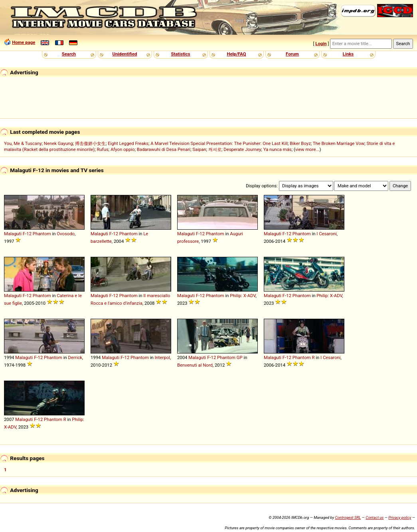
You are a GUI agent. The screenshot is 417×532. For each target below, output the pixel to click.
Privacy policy (400, 517)
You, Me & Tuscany (23, 143)
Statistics (180, 54)
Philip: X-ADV (243, 296)
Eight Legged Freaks (128, 143)
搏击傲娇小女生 (90, 143)
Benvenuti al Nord (195, 365)
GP (240, 357)
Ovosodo (66, 234)
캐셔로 (215, 149)
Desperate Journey (242, 149)
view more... (307, 149)
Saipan (199, 149)
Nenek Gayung (58, 143)
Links (348, 54)
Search (69, 54)
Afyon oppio (123, 149)
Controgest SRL (348, 517)
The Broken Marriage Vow (339, 143)
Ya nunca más (278, 149)
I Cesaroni (326, 234)
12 (29, 234)
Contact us (375, 517)
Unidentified (125, 54)
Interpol (162, 357)
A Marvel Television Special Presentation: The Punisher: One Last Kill (219, 143)
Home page (24, 42)
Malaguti (13, 234)
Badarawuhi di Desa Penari (164, 149)
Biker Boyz (300, 143)
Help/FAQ (236, 54)
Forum (292, 54)
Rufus (102, 149)
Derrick (75, 357)
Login (321, 44)
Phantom (42, 234)
